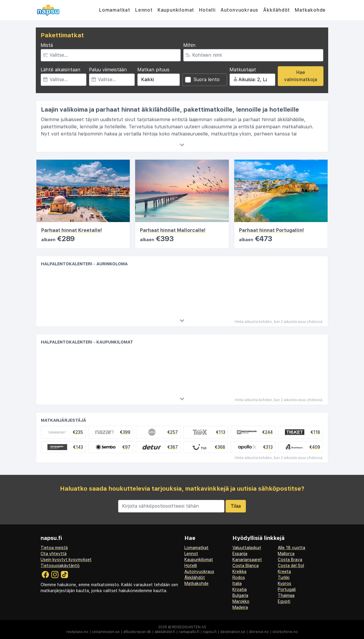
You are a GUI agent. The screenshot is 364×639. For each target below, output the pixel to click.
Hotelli (207, 10)
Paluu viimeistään (108, 70)
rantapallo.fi (189, 632)
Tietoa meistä (54, 548)
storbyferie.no (285, 632)
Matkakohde (310, 10)
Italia (237, 583)
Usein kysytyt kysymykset (66, 560)
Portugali (287, 589)
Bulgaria (240, 595)
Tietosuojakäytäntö (60, 566)
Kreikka (239, 572)
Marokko (241, 601)
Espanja (240, 554)
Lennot (144, 10)
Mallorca (286, 554)
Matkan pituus (153, 70)
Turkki (284, 578)
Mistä (47, 45)
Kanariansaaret (247, 560)
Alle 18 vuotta (291, 548)
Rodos (239, 578)
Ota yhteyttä (54, 554)
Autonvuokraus (239, 10)
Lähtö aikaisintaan (60, 70)
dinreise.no (259, 632)
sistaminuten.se (106, 632)
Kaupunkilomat (176, 10)
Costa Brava (290, 560)
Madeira (240, 607)
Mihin (189, 45)
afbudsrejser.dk (137, 632)
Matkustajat (243, 70)
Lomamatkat (115, 10)
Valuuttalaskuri (247, 548)
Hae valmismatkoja (301, 76)
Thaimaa (286, 595)
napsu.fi (210, 632)
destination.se (233, 632)
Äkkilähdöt (277, 10)
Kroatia (240, 589)
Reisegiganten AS (189, 627)
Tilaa (236, 506)
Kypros (284, 583)
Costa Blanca (246, 566)
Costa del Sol (291, 566)
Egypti (284, 601)
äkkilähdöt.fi (165, 632)
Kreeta (284, 572)
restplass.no (77, 632)
